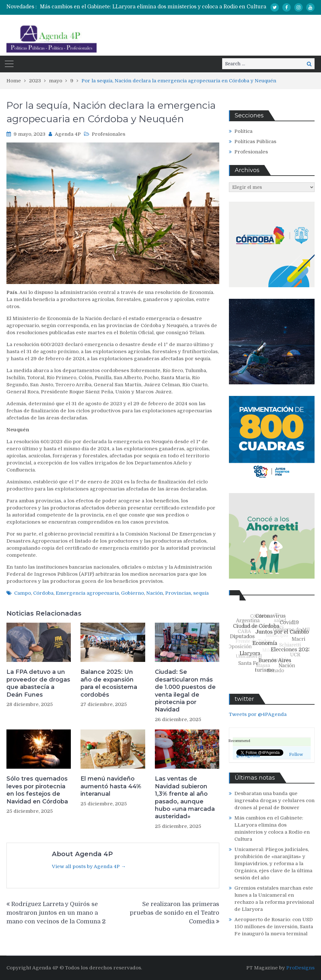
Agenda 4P (68, 134)
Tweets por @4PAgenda (258, 714)
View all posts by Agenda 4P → (89, 866)
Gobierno (132, 593)
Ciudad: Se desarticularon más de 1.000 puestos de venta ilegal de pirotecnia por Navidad (185, 691)
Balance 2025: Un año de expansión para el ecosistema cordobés (109, 683)
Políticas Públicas (255, 142)
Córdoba (43, 593)
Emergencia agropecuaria (87, 593)
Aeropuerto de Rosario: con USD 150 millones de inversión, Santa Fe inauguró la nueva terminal (274, 927)
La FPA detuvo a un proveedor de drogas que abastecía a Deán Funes (38, 683)
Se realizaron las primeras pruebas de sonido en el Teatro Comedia (175, 913)
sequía (201, 593)
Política (243, 131)
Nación (155, 593)
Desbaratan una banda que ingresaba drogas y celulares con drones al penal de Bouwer (274, 801)
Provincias (178, 593)
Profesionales (109, 134)
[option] (170, 7)
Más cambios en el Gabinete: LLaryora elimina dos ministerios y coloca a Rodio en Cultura (153, 7)
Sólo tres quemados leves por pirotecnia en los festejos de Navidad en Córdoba (37, 790)
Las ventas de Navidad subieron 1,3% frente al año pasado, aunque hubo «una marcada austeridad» (185, 797)
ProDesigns (300, 968)
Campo (23, 593)
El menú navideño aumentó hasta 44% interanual (111, 786)
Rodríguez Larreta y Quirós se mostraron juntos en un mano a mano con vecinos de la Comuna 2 (57, 913)
